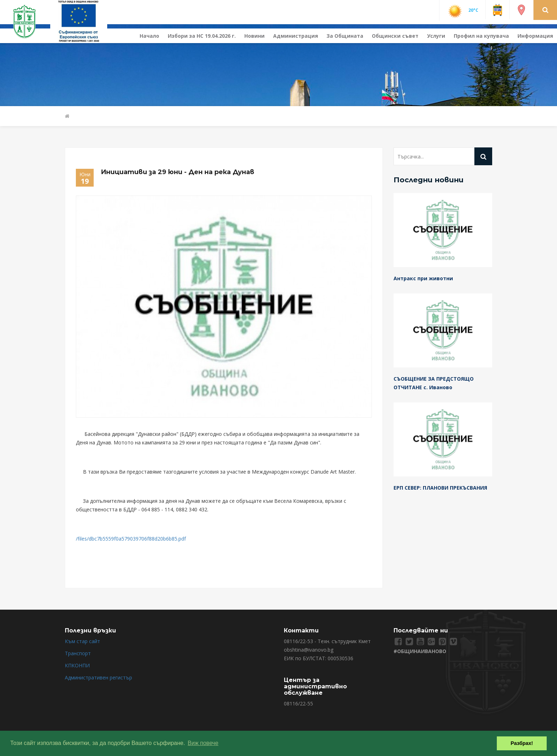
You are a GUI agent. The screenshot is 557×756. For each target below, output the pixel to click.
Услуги (436, 36)
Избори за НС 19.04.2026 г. (202, 36)
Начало (149, 36)
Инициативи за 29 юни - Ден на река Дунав (178, 172)
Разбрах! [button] (522, 743)
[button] (545, 10)
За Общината (345, 36)
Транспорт (78, 653)
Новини (254, 36)
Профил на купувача (481, 36)
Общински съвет (395, 36)
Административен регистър (98, 677)
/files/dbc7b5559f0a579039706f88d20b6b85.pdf (131, 539)
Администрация (296, 36)
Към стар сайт (82, 641)
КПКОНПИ (77, 665)
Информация (535, 36)
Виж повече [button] (203, 743)
